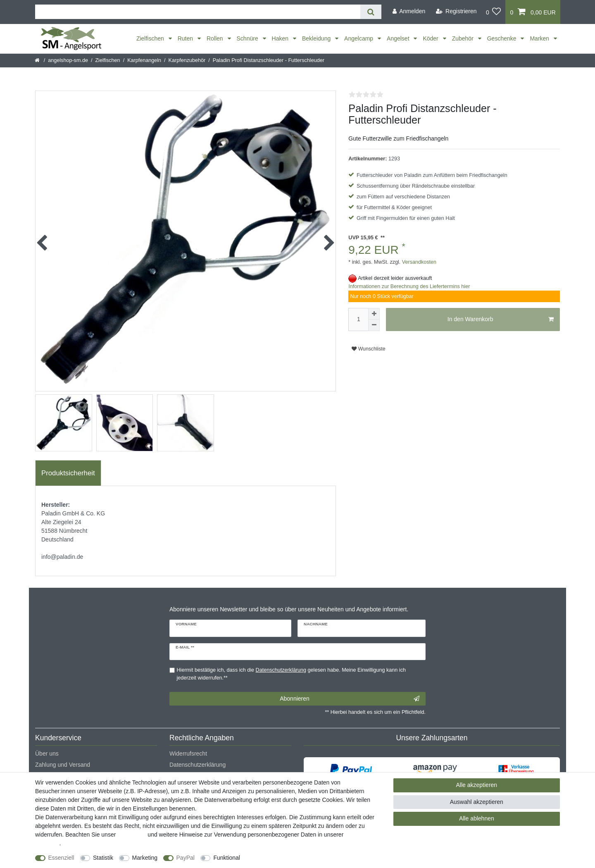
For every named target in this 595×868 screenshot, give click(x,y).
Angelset (399, 38)
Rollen (216, 38)
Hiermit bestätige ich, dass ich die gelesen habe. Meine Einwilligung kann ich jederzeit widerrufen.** (291, 674)
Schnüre (248, 38)
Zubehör (464, 38)
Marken (540, 38)
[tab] (68, 473)
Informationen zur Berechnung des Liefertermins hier (409, 286)
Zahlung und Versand (63, 765)
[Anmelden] (409, 11)
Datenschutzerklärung (198, 765)
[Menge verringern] (374, 325)
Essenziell (61, 858)
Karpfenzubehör (187, 60)
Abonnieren (350, 699)
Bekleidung (317, 38)
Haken (281, 38)
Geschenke (503, 38)
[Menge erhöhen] (374, 314)
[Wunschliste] (494, 12)
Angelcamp (359, 38)
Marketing (145, 858)
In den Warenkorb (501, 320)
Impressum (132, 835)
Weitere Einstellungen (276, 858)
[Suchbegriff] (198, 12)
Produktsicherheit (68, 473)
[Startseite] (38, 60)
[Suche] (371, 12)
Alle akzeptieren (477, 785)
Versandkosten (418, 262)
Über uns (47, 754)
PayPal (186, 858)
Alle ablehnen (477, 818)
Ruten (186, 38)
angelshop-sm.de (68, 60)
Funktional (227, 858)
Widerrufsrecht (188, 754)
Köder (431, 38)
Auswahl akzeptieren (477, 802)
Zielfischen (151, 38)
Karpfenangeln (144, 60)
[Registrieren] (456, 11)
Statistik (103, 858)
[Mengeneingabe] (358, 320)
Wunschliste (368, 349)
